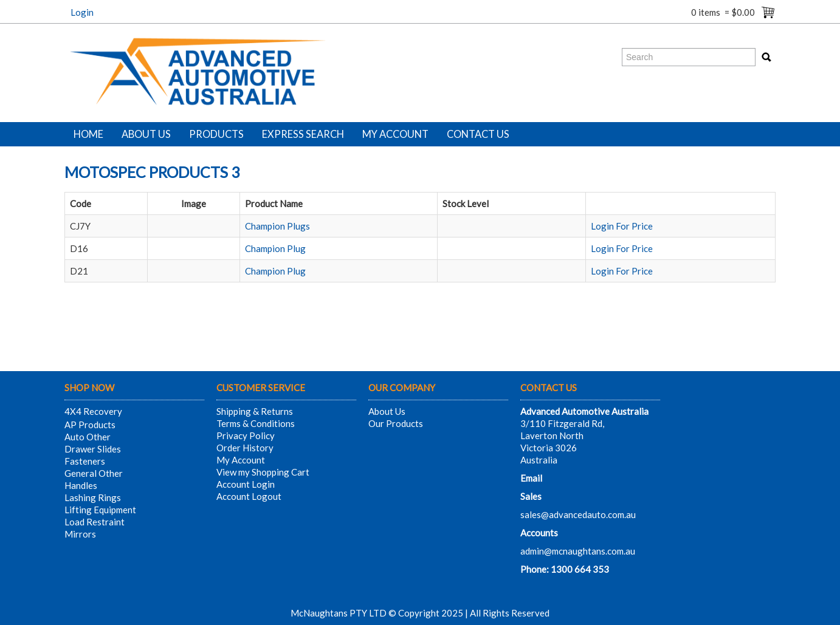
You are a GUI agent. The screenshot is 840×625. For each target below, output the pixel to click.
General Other (94, 473)
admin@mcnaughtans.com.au (578, 551)
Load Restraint (95, 522)
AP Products (90, 425)
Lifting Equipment (100, 510)
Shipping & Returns (255, 411)
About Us (146, 134)
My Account (395, 134)
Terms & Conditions (256, 423)
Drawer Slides (93, 449)
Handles (81, 485)
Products (216, 134)
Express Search (303, 134)
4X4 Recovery (93, 411)
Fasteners (85, 461)
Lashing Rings (93, 497)
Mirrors (80, 534)
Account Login (246, 484)
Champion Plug (275, 248)
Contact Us (478, 134)
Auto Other (88, 437)
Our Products (396, 423)
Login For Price (622, 226)
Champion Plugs (277, 226)
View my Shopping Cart (263, 472)
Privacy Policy (246, 435)
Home (88, 134)
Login (82, 12)
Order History (245, 448)
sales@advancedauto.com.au (578, 514)
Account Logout (249, 496)
